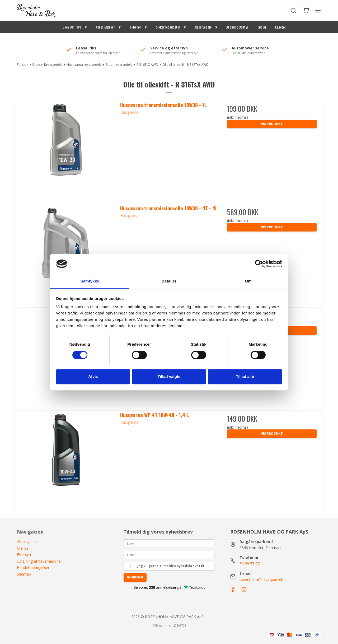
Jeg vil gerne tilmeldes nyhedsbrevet (171, 566)
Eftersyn (24, 555)
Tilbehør (135, 27)
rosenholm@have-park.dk (261, 579)
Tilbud (262, 27)
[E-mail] (169, 555)
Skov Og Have (72, 27)
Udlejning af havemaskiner (39, 561)
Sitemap (24, 574)
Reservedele (203, 27)
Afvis (93, 376)
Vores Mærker (105, 27)
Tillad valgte (169, 376)
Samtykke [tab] (90, 281)
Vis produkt (272, 124)
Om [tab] (248, 281)
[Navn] (169, 543)
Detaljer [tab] (169, 281)
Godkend (135, 577)
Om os (23, 548)
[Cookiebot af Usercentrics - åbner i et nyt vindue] (259, 264)
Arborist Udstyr (237, 27)
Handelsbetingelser (33, 567)
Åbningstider (27, 542)
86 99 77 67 (250, 564)
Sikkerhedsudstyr (168, 27)
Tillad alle (245, 376)
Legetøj (280, 27)
